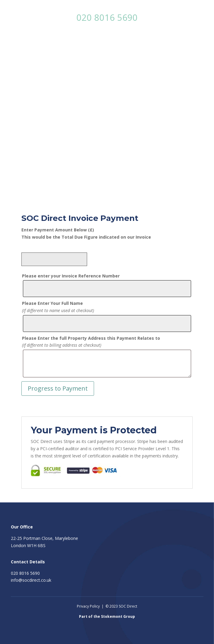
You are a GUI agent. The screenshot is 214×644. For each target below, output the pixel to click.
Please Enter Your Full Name (52, 303)
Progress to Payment (58, 388)
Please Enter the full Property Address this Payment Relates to (91, 338)
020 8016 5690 (107, 17)
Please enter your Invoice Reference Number (71, 276)
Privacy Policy (88, 606)
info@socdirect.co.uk (31, 580)
